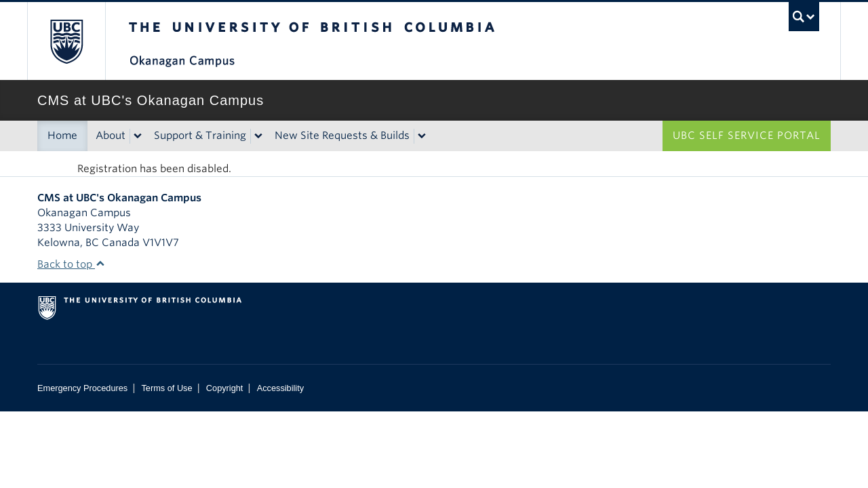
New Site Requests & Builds (342, 136)
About (111, 136)
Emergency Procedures (82, 388)
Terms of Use (166, 388)
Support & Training (200, 136)
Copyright (225, 388)
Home (62, 136)
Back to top (71, 264)
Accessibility (280, 388)
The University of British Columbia (66, 41)
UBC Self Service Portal (747, 136)
